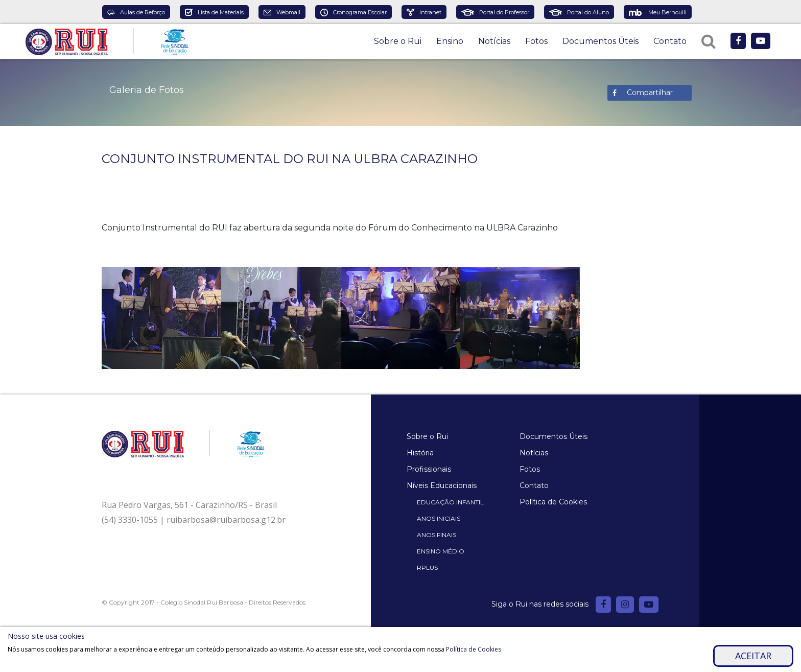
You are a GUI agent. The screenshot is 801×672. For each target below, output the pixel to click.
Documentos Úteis (600, 41)
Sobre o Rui (398, 41)
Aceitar (753, 656)
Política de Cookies (553, 502)
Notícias (494, 41)
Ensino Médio (441, 551)
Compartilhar (650, 92)
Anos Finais (437, 535)
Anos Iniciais (439, 518)
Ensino (450, 41)
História (420, 453)
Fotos (536, 41)
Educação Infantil (450, 502)
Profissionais (429, 469)
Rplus (427, 567)
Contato (670, 41)
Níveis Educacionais (442, 485)
